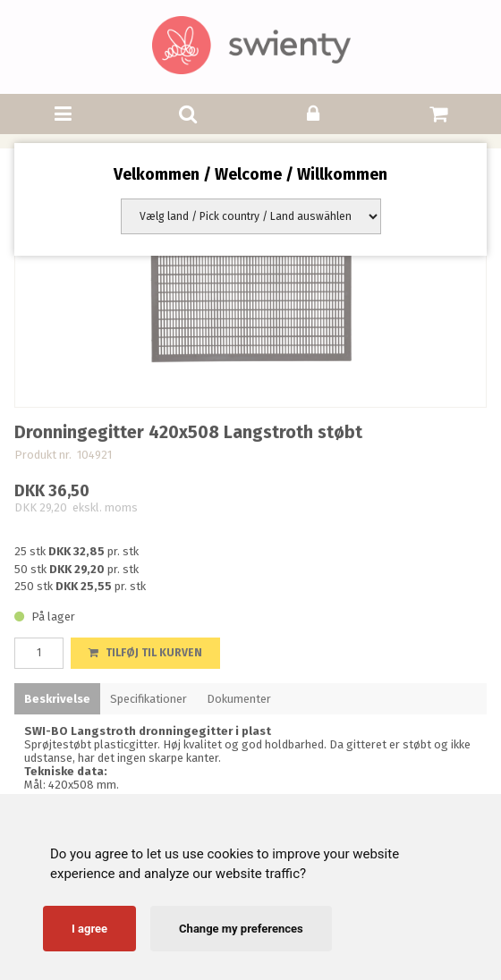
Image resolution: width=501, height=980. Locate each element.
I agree (89, 929)
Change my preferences (241, 929)
